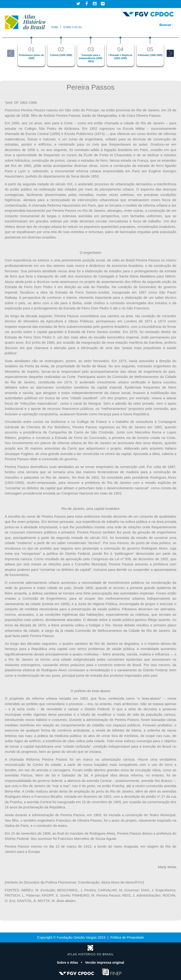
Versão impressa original (105, 962)
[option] (31, 51)
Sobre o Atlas (66, 962)
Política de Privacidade (127, 937)
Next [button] (170, 53)
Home (55, 27)
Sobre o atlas (72, 27)
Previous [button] (11, 53)
